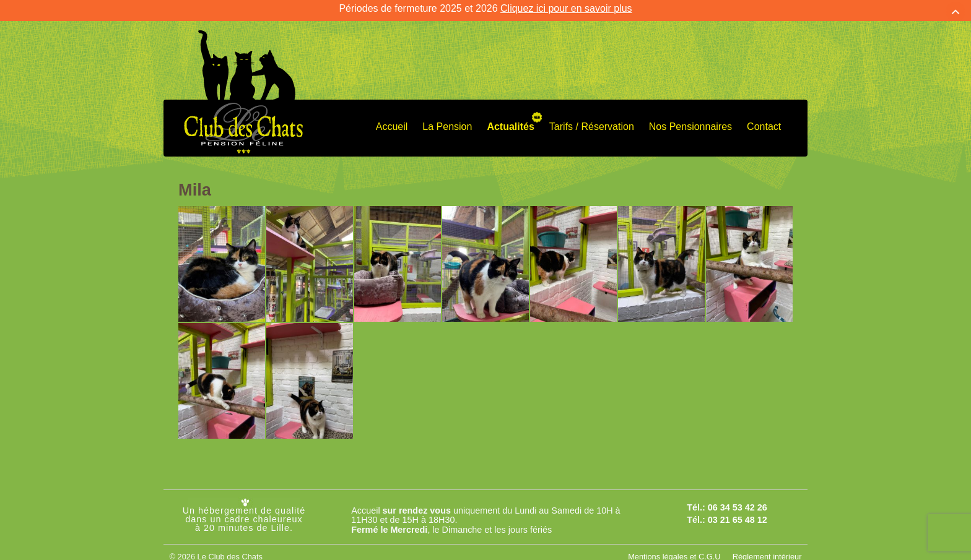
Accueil (392, 120)
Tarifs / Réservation (592, 120)
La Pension (447, 120)
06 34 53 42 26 (738, 501)
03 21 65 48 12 (738, 514)
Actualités (510, 120)
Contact (764, 120)
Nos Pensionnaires (690, 120)
